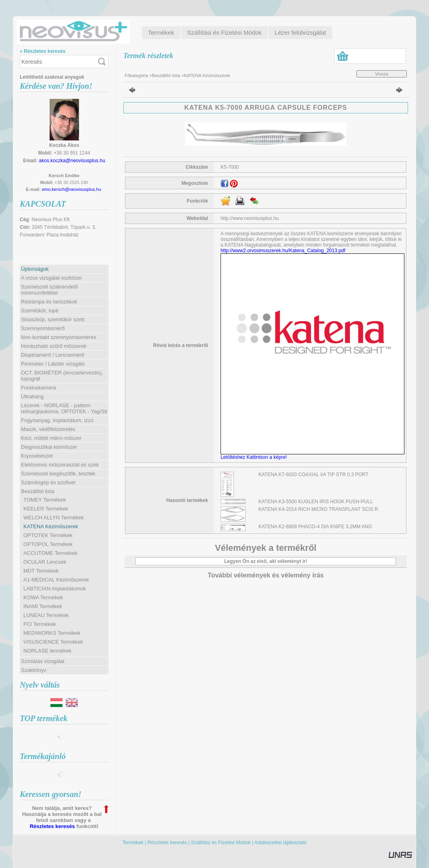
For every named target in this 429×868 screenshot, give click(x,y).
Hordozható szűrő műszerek (54, 346)
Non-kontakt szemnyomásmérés (58, 337)
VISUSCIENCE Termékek (53, 642)
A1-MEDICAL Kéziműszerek (56, 580)
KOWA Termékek (43, 597)
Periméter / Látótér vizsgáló (53, 364)
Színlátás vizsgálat (43, 661)
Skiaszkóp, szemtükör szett (53, 319)
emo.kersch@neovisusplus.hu (72, 189)
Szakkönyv (34, 670)
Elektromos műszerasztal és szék (60, 465)
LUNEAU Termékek (46, 615)
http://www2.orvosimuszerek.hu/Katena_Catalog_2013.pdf (283, 251)
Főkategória (136, 75)
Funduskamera (39, 388)
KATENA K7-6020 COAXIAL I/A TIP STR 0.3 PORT (313, 475)
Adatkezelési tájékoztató (280, 843)
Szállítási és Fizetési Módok (221, 843)
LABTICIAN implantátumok (55, 589)
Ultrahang (32, 396)
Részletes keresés (52, 826)
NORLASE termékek (47, 651)
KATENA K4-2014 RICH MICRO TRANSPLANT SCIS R (318, 509)
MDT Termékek (41, 571)
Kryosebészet (37, 456)
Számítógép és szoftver (48, 482)
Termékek (133, 843)
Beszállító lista (166, 75)
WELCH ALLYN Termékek (54, 518)
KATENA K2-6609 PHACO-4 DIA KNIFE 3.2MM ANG (315, 527)
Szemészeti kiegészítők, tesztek (58, 474)
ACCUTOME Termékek (50, 553)
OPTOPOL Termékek (48, 544)
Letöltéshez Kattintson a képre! (255, 457)
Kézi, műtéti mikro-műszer (51, 438)
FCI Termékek (40, 624)
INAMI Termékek (43, 606)
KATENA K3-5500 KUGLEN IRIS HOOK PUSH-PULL (316, 502)
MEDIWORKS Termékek (52, 633)
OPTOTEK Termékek (48, 535)
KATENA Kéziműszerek (51, 526)
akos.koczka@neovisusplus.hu (72, 161)
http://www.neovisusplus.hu (250, 218)
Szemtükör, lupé (40, 311)
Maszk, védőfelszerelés (48, 429)
